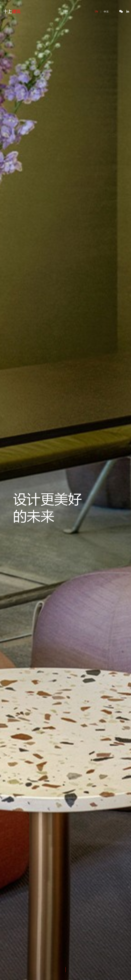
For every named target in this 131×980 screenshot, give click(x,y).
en (97, 12)
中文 (106, 12)
